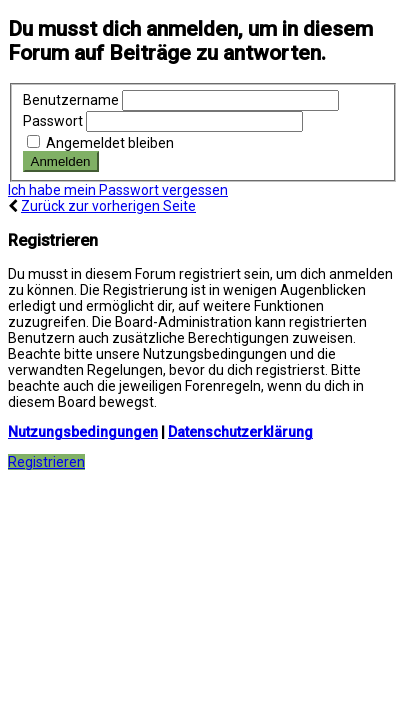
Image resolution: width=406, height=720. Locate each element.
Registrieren (46, 462)
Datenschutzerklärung (240, 432)
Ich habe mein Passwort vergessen (118, 190)
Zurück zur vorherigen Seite (108, 206)
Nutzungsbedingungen (83, 432)
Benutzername (71, 100)
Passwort (53, 121)
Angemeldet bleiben (100, 143)
